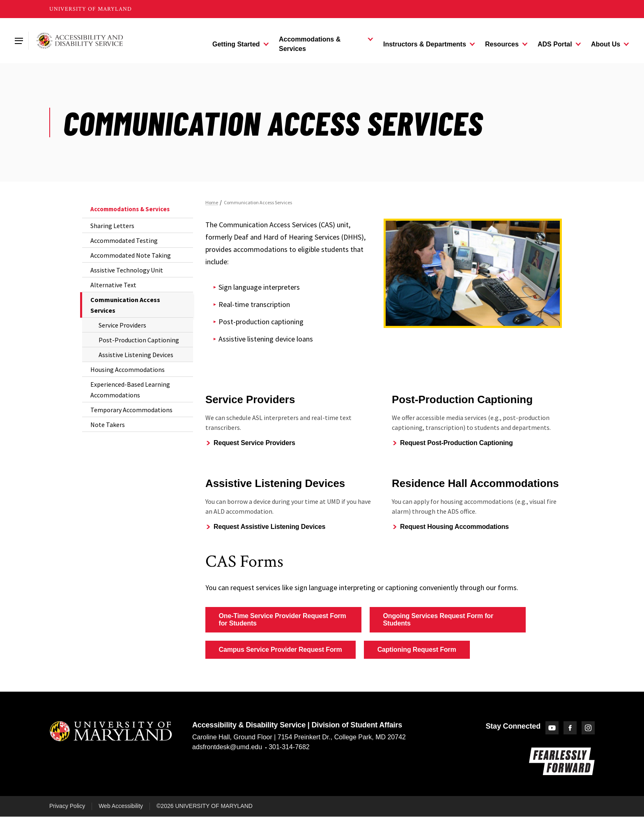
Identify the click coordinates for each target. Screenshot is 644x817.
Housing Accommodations (128, 369)
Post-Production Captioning (139, 340)
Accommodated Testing (124, 240)
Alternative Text (113, 285)
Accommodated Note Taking (131, 255)
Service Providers (122, 325)
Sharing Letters (112, 226)
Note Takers (108, 425)
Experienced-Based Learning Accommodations (130, 390)
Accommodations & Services (130, 209)
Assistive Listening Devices (136, 355)
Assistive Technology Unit (127, 270)
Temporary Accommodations (131, 410)
